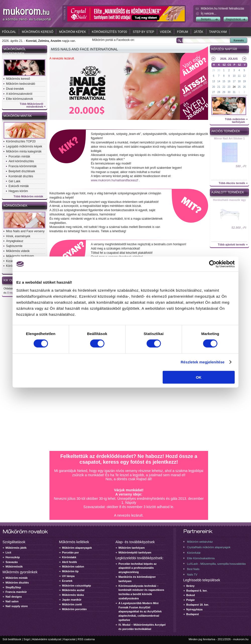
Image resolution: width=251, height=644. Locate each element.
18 (239, 81)
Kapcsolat (69, 639)
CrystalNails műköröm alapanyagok (209, 547)
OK (199, 377)
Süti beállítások (12, 639)
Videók (166, 32)
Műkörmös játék (16, 548)
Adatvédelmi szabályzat (47, 639)
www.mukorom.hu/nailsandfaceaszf (114, 180)
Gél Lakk (14, 181)
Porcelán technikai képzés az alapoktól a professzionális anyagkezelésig (138, 568)
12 (244, 76)
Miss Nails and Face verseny (25, 231)
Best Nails (193, 569)
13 (213, 81)
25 (239, 87)
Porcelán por (70, 552)
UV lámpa (68, 576)
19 (244, 81)
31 (234, 92)
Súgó (27, 639)
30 (219, 70)
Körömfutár (194, 553)
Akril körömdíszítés (21, 161)
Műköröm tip (70, 571)
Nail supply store (17, 606)
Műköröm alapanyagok (77, 548)
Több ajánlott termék (231, 245)
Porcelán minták (19, 156)
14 (219, 81)
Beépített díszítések (22, 171)
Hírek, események (18, 236)
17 (234, 81)
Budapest (193, 614)
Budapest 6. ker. (197, 591)
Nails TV (192, 575)
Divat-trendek (15, 89)
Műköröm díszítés (17, 583)
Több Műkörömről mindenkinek (32, 105)
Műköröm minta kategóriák (24, 151)
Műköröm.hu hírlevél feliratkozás (223, 9)
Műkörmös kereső (38, 32)
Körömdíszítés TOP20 (109, 32)
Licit (8, 552)
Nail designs (14, 597)
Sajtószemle (14, 246)
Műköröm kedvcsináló (21, 84)
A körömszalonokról (19, 94)
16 (229, 81)
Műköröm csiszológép (77, 586)
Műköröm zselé (72, 604)
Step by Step (143, 32)
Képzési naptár (224, 49)
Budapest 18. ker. (198, 605)
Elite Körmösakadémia (201, 558)
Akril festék (69, 562)
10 (234, 76)
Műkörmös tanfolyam (20, 256)
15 (224, 81)
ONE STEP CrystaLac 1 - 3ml (229, 201)
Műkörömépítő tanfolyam (135, 552)
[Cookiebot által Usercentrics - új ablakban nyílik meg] (213, 264)
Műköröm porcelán (74, 609)
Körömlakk (69, 557)
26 (244, 87)
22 (224, 87)
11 (239, 76)
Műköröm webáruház (200, 542)
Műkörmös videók (18, 251)
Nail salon (12, 601)
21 (219, 87)
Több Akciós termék (232, 183)
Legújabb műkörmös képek (24, 146)
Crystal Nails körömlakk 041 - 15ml (230, 140)
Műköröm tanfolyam (132, 548)
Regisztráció (233, 19)
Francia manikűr (16, 592)
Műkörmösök (14, 567)
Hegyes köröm (18, 191)
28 (219, 92)
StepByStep (13, 587)
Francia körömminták (23, 166)
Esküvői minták (19, 186)
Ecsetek (67, 581)
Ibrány (190, 586)
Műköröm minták (18, 116)
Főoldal (9, 32)
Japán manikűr (72, 600)
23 (229, 87)
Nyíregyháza (194, 609)
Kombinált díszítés (21, 176)
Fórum (182, 32)
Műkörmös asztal (73, 590)
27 (213, 92)
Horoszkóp (13, 557)
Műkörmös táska (73, 595)
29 (213, 70)
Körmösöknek (15, 206)
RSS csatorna (86, 639)
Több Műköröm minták (28, 196)
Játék (198, 32)
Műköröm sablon (73, 567)
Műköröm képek (72, 32)
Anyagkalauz (15, 241)
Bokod (191, 595)
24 (234, 87)
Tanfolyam (218, 32)
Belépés (206, 19)
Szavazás (12, 562)
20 (213, 87)
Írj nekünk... (209, 14)
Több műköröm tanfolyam (235, 121)
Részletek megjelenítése (203, 362)
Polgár (191, 600)
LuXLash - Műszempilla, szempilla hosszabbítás (216, 564)
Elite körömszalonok (19, 99)
